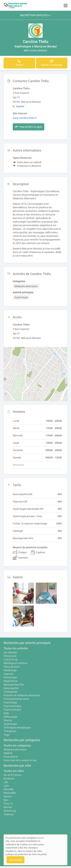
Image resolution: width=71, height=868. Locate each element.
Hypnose (9, 674)
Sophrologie (10, 724)
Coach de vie (11, 660)
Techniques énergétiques (17, 728)
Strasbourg (10, 811)
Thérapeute (10, 731)
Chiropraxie (10, 656)
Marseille (9, 789)
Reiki (6, 713)
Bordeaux (9, 779)
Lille (6, 782)
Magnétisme (10, 681)
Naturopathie (11, 688)
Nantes (8, 796)
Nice (6, 800)
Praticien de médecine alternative (22, 695)
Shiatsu (8, 720)
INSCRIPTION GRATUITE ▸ (35, 15)
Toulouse (9, 814)
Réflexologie (10, 717)
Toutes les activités (16, 648)
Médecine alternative (15, 750)
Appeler (19, 106)
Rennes (8, 807)
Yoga (6, 735)
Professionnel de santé (16, 699)
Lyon (6, 786)
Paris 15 (8, 804)
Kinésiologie (10, 677)
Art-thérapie (10, 652)
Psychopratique (12, 706)
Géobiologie (10, 670)
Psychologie (10, 702)
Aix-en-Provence (13, 775)
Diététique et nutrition (16, 663)
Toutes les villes (14, 771)
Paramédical (11, 757)
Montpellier (10, 793)
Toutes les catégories (17, 746)
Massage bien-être (14, 685)
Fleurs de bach (12, 667)
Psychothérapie (12, 710)
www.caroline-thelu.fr (25, 118)
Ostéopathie (10, 692)
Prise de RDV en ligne (29, 127)
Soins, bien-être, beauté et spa (20, 760)
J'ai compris (15, 860)
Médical (8, 753)
